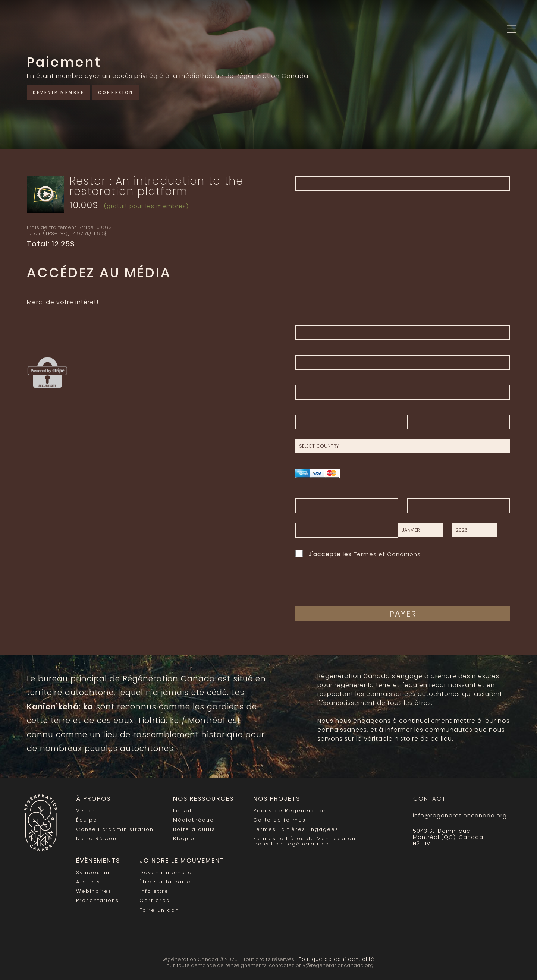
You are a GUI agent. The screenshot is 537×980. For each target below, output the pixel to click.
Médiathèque (192, 819)
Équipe (87, 819)
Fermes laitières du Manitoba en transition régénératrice (300, 839)
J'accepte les (359, 554)
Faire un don (158, 906)
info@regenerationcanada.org (459, 816)
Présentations (98, 897)
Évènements (96, 859)
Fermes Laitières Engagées (291, 828)
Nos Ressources (201, 799)
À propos (93, 799)
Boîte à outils (192, 828)
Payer (403, 614)
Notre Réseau (97, 837)
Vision (85, 810)
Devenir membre (63, 92)
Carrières (153, 897)
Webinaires (94, 888)
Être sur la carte (163, 879)
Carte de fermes (275, 819)
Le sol (181, 810)
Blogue (183, 837)
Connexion (129, 92)
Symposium (94, 870)
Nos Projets (272, 799)
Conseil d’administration (114, 828)
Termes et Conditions (388, 554)
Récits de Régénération (286, 810)
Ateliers (88, 879)
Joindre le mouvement (178, 859)
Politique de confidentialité (337, 955)
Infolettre (153, 888)
